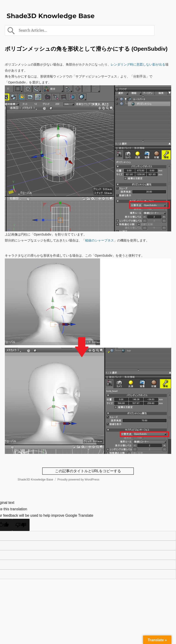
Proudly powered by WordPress (78, 479)
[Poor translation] (21, 525)
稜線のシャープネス (99, 240)
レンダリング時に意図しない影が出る (138, 64)
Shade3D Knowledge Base (51, 16)
